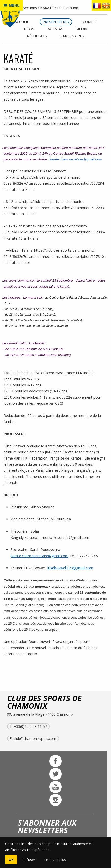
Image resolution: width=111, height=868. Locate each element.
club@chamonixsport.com (35, 739)
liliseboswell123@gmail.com (70, 568)
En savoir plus (55, 860)
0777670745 (88, 556)
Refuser (29, 860)
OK (11, 860)
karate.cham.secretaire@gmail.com (76, 159)
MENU (11, 5)
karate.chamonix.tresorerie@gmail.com (57, 537)
